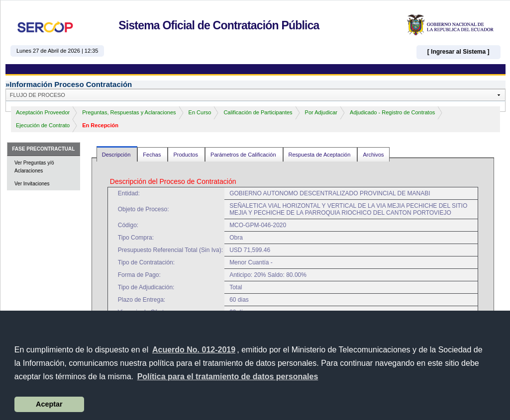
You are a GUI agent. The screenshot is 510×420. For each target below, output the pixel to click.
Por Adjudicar (321, 112)
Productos (186, 155)
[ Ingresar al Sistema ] (459, 52)
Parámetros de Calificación (244, 155)
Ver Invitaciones (32, 184)
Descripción (117, 155)
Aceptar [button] (49, 404)
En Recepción (100, 125)
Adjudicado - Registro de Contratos (392, 112)
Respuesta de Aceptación (320, 155)
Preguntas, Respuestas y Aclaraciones (129, 112)
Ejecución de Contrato (43, 125)
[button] (227, 377)
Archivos (373, 155)
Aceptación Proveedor (43, 112)
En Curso (200, 112)
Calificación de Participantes (258, 112)
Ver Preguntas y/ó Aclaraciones (34, 167)
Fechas (153, 155)
